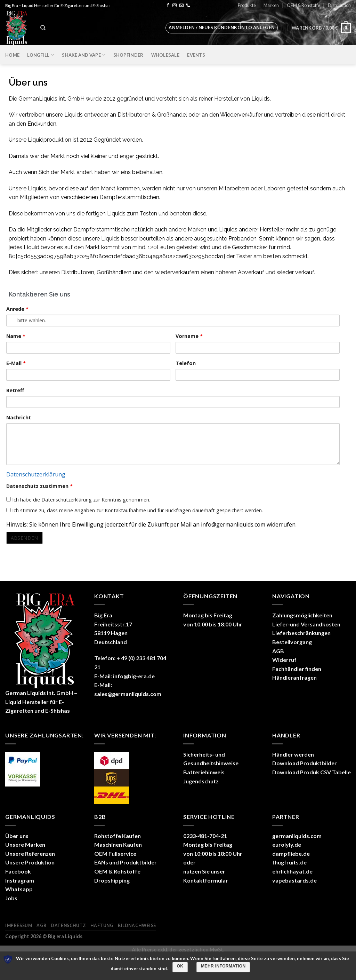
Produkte (247, 5)
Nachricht (19, 417)
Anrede (17, 309)
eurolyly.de (287, 844)
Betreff (15, 390)
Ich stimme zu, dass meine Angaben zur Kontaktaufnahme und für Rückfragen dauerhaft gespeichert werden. (135, 510)
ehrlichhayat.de (292, 871)
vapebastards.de (294, 880)
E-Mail (16, 363)
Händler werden (293, 754)
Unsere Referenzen (30, 853)
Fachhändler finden (297, 669)
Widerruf (284, 660)
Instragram (20, 880)
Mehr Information (223, 966)
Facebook (18, 871)
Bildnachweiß (137, 926)
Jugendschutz (201, 781)
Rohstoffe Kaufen (118, 836)
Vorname (189, 336)
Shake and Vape (84, 55)
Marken (271, 5)
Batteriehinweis (204, 772)
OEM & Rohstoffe (304, 5)
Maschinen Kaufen (118, 844)
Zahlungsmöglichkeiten (302, 615)
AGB (278, 651)
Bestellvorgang (292, 642)
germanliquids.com (297, 836)
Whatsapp (19, 889)
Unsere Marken (25, 844)
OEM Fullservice (115, 853)
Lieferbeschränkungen (301, 633)
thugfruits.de (289, 862)
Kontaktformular (206, 880)
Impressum (19, 926)
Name (16, 336)
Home (12, 55)
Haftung (102, 926)
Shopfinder (128, 55)
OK (180, 966)
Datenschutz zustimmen (39, 486)
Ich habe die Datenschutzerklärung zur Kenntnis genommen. (78, 500)
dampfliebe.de (291, 853)
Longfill (41, 55)
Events (196, 55)
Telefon (186, 363)
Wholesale (165, 55)
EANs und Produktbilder (126, 862)
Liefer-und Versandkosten (306, 624)
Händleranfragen (294, 677)
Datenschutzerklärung (36, 474)
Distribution (339, 5)
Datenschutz (68, 926)
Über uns (17, 836)
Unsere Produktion (30, 862)
